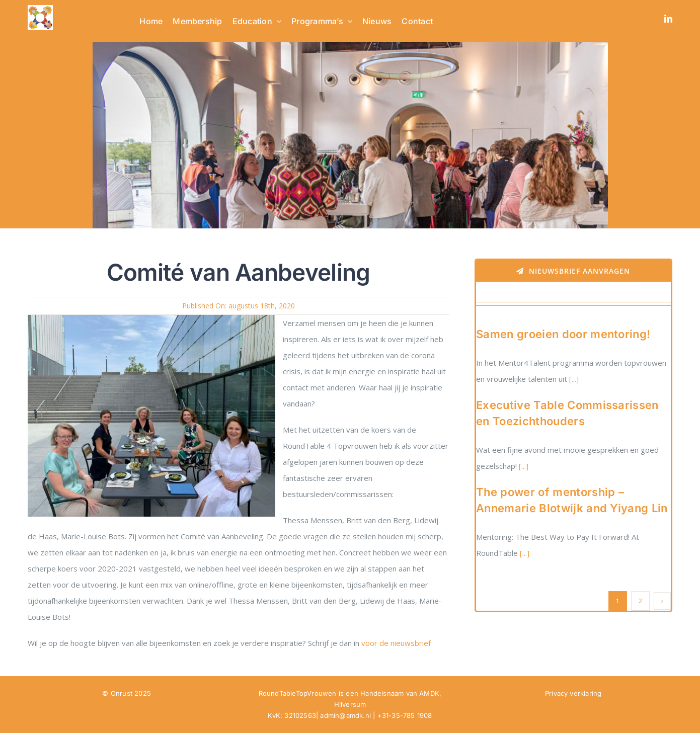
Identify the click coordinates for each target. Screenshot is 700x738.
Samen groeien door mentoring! (563, 334)
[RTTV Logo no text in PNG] (40, 9)
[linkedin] (668, 19)
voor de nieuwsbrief (397, 643)
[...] (573, 379)
